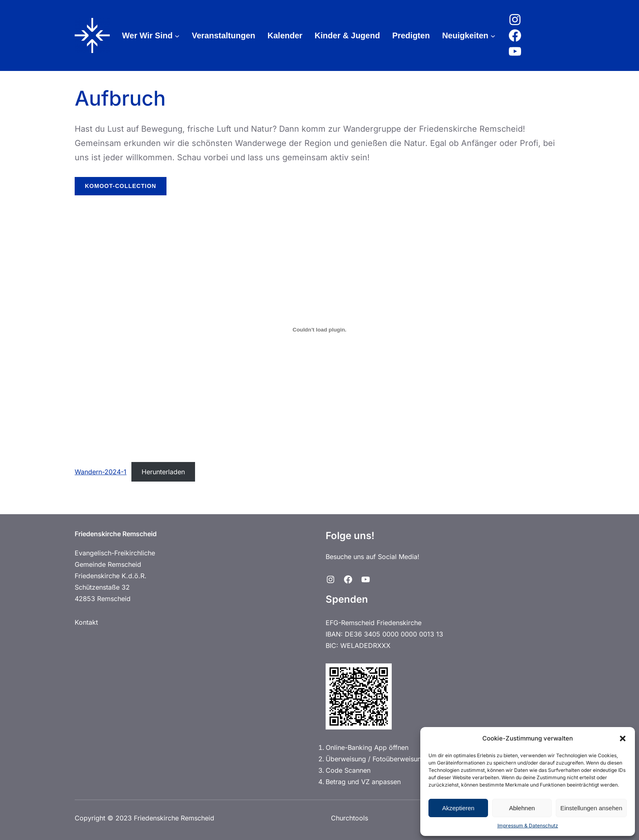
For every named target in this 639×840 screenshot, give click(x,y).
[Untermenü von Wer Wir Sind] (177, 35)
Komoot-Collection (121, 186)
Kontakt (86, 622)
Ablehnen (522, 808)
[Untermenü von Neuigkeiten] (493, 35)
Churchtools (349, 818)
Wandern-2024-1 (101, 472)
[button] (623, 738)
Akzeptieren (458, 808)
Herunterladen (163, 472)
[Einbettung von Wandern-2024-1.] (319, 330)
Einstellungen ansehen (591, 808)
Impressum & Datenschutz (528, 826)
